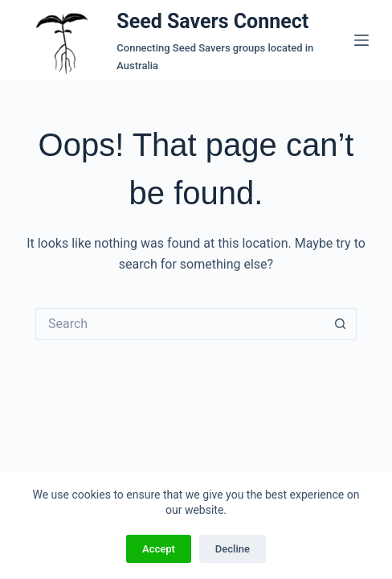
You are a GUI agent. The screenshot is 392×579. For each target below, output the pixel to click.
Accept (159, 549)
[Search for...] (180, 324)
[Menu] (361, 40)
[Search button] (341, 324)
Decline (233, 549)
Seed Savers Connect (212, 21)
